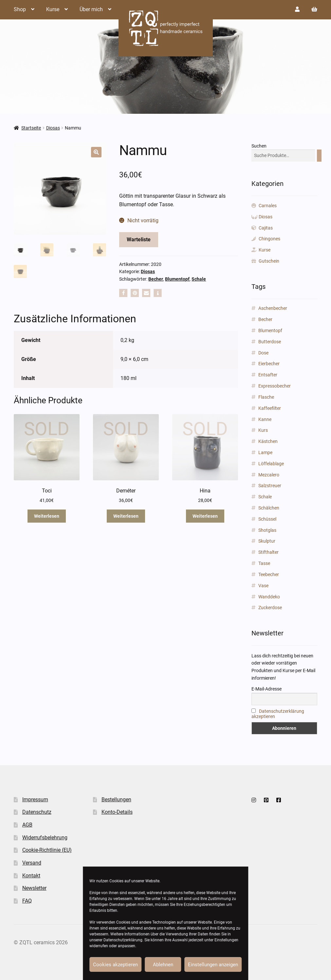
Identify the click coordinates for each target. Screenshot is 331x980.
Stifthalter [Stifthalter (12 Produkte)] (268, 552)
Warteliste (139, 240)
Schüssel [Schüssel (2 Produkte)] (267, 519)
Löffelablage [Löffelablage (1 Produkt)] (271, 464)
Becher (156, 279)
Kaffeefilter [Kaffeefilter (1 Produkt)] (270, 408)
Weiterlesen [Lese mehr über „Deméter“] (126, 516)
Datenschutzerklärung (123, 940)
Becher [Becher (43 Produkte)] (265, 319)
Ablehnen (163, 965)
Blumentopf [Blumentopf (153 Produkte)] (270, 330)
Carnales (268, 206)
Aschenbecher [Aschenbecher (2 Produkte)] (273, 308)
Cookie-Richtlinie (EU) (47, 850)
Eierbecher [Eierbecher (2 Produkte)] (269, 364)
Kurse (53, 9)
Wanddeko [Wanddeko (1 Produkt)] (269, 597)
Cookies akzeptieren (115, 965)
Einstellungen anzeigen (213, 965)
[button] (96, 152)
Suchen (259, 146)
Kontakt (31, 876)
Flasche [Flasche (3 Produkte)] (266, 397)
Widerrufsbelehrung (45, 838)
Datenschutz (37, 812)
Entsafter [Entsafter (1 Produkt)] (268, 375)
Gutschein (269, 261)
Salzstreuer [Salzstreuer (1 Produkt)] (270, 486)
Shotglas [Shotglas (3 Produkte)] (267, 530)
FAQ (27, 901)
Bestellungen (116, 800)
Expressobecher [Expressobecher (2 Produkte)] (275, 386)
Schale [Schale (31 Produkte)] (265, 497)
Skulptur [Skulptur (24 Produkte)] (267, 541)
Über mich (91, 9)
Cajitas (266, 228)
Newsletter (34, 888)
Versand (32, 863)
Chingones (269, 239)
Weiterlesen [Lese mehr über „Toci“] (47, 516)
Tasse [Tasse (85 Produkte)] (264, 563)
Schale (199, 279)
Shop (20, 9)
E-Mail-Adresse (267, 689)
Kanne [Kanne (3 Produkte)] (265, 419)
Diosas (53, 128)
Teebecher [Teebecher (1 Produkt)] (269, 574)
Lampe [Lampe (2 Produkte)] (265, 452)
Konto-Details (117, 812)
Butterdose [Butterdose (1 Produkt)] (270, 342)
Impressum (35, 800)
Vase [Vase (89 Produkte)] (263, 586)
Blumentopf (177, 279)
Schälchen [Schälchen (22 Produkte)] (269, 508)
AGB (27, 825)
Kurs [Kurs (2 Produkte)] (263, 430)
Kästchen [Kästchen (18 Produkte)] (268, 441)
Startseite (31, 128)
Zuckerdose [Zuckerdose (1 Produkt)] (270, 608)
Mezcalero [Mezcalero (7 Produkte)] (269, 475)
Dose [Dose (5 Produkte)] (263, 353)
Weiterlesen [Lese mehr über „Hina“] (205, 516)
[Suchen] (319, 156)
